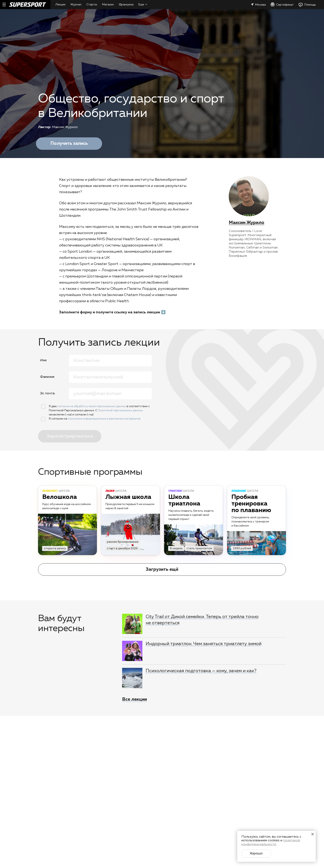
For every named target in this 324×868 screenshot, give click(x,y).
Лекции (60, 5)
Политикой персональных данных (120, 411)
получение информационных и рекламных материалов (104, 419)
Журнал (76, 5)
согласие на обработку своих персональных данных (92, 406)
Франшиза (126, 5)
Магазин (108, 5)
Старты (92, 5)
